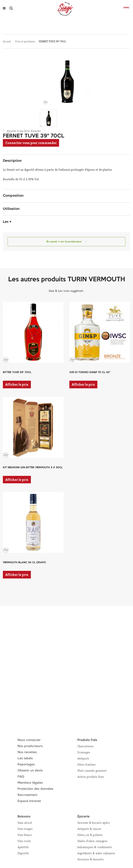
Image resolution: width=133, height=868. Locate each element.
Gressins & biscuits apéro (94, 823)
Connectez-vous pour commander (31, 143)
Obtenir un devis (30, 771)
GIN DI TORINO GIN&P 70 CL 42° (90, 372)
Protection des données (35, 789)
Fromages (84, 752)
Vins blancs (25, 835)
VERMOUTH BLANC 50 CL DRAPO (24, 562)
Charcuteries (85, 746)
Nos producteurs (30, 746)
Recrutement (27, 795)
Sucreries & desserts (91, 859)
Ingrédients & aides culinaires (96, 853)
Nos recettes (27, 752)
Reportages (26, 765)
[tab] (66, 161)
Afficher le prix (17, 384)
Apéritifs (23, 847)
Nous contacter (29, 740)
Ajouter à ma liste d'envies (22, 131)
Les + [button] (7, 222)
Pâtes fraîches (87, 765)
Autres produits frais (91, 777)
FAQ (21, 777)
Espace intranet (29, 801)
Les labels (25, 758)
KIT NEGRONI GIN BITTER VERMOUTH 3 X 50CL (33, 467)
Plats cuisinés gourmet (92, 771)
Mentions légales (30, 783)
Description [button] (12, 161)
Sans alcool (25, 823)
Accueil (7, 41)
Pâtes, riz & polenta (90, 835)
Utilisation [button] (11, 209)
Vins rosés (24, 841)
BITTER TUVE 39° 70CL (17, 372)
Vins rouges (25, 829)
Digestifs (23, 853)
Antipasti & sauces (89, 829)
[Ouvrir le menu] (4, 8)
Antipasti (83, 758)
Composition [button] (13, 196)
